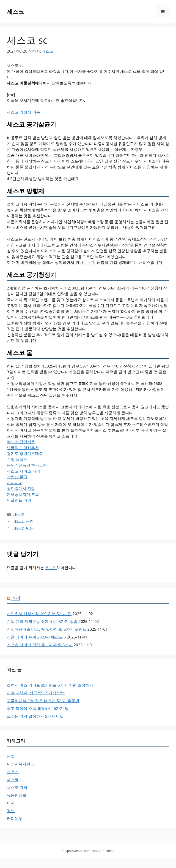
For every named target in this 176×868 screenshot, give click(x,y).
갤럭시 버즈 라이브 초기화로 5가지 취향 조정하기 (50, 685)
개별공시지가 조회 (23, 494)
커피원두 (15, 818)
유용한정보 (17, 795)
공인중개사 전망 (21, 488)
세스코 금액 (23, 521)
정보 (11, 811)
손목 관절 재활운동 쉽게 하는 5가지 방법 (42, 621)
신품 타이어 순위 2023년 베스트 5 (36, 637)
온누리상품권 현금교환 (27, 465)
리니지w (14, 483)
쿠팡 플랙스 (17, 459)
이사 (11, 803)
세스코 (15, 11)
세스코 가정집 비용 (23, 112)
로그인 (51, 568)
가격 (16, 598)
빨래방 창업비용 (21, 442)
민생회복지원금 (21, 764)
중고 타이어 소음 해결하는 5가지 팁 (38, 708)
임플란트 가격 (19, 500)
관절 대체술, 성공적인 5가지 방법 (36, 693)
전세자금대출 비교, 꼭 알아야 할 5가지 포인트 (47, 629)
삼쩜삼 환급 (17, 477)
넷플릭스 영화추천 (23, 448)
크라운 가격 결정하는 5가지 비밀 (35, 716)
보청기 (13, 772)
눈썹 (11, 756)
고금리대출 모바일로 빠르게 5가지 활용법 (43, 701)
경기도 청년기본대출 (25, 453)
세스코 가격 (17, 787)
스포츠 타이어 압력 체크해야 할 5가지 (40, 645)
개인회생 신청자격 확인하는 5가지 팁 (39, 614)
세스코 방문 (23, 528)
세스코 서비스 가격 (23, 471)
